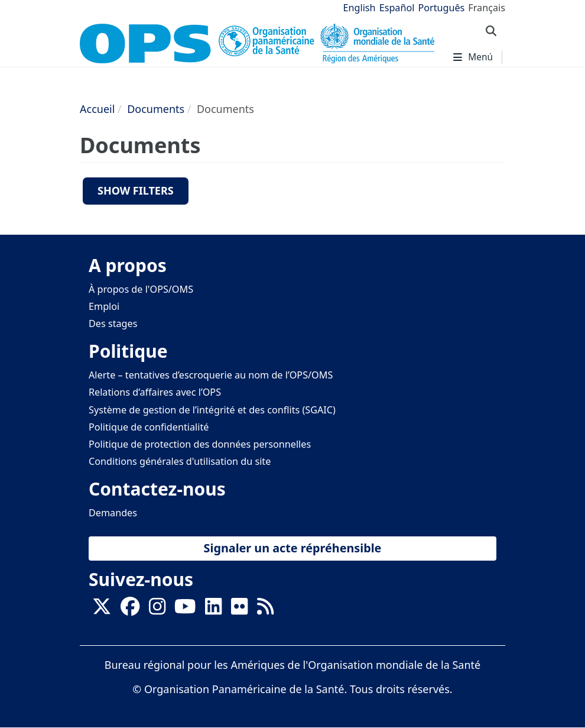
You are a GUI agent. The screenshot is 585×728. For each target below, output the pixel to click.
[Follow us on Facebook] (130, 610)
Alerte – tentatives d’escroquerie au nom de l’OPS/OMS (211, 375)
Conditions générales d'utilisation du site (180, 461)
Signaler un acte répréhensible (293, 548)
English (360, 8)
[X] (102, 610)
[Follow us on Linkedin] (213, 610)
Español (397, 8)
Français (487, 8)
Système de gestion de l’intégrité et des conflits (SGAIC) (212, 410)
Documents (156, 109)
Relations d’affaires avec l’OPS (155, 392)
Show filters (136, 190)
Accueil (97, 109)
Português (441, 8)
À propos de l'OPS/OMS (141, 289)
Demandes (113, 513)
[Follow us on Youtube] (185, 610)
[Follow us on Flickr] (239, 610)
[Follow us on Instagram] (157, 610)
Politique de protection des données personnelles (200, 444)
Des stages (113, 323)
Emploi (104, 306)
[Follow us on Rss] (265, 610)
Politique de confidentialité (149, 427)
